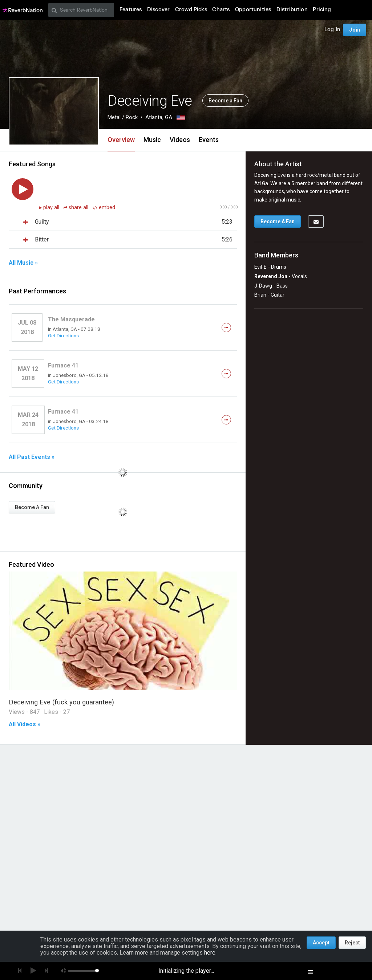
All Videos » (25, 724)
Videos (180, 140)
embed (104, 208)
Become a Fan (225, 101)
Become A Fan (32, 507)
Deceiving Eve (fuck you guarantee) (61, 702)
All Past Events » (32, 457)
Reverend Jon (271, 276)
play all (52, 208)
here (210, 953)
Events (209, 140)
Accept (321, 943)
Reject (352, 943)
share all (77, 208)
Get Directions (63, 336)
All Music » (23, 263)
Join (355, 30)
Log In (332, 30)
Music (152, 140)
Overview (121, 140)
